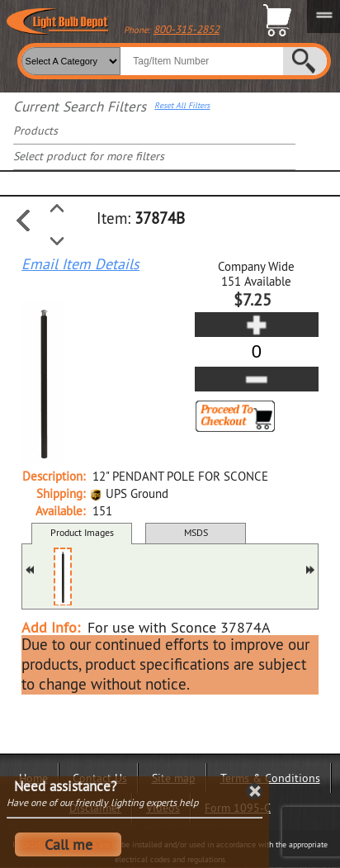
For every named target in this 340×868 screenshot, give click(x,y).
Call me (68, 844)
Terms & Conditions (270, 778)
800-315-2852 (187, 29)
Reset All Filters (182, 106)
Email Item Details (80, 264)
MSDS (196, 532)
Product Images (82, 532)
